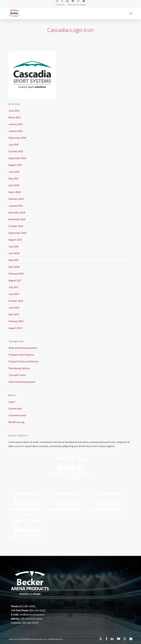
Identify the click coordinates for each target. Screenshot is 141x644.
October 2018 (16, 226)
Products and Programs (21, 355)
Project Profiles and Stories (23, 361)
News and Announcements (23, 348)
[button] (131, 13)
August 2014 (15, 328)
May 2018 (13, 260)
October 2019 (16, 151)
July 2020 (14, 145)
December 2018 (17, 212)
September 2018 (17, 233)
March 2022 (15, 117)
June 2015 (14, 308)
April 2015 (14, 314)
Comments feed (17, 415)
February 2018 (16, 274)
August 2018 (15, 240)
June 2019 (14, 172)
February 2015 (16, 321)
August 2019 (15, 165)
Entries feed (15, 408)
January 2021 (16, 131)
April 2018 (14, 267)
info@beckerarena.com (32, 614)
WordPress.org (17, 422)
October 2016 (16, 301)
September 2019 (17, 158)
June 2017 (14, 294)
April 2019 (14, 185)
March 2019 (15, 192)
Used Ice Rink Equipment (22, 382)
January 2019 (16, 206)
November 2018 (17, 219)
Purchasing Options (19, 368)
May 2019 (13, 178)
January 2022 (16, 124)
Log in (12, 402)
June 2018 (14, 253)
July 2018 (14, 246)
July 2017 (14, 287)
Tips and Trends (17, 375)
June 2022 (14, 111)
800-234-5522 (37, 610)
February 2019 (16, 199)
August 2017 (15, 280)
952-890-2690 (27, 606)
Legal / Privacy (14, 639)
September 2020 (17, 138)
